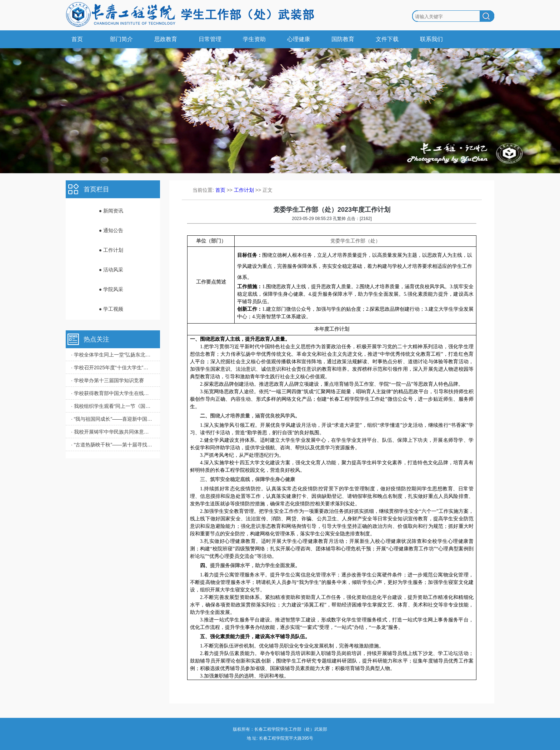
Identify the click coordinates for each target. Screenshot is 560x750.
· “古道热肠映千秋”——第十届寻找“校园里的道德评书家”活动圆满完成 (112, 445)
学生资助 (254, 39)
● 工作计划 (111, 250)
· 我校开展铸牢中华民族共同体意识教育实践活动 (112, 432)
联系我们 (431, 39)
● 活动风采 (111, 270)
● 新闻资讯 (111, 211)
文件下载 (387, 39)
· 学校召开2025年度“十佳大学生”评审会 (112, 367)
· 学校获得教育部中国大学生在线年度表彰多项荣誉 (112, 393)
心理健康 (299, 39)
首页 (77, 39)
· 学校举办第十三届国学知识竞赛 (107, 380)
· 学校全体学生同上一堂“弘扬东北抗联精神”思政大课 (112, 355)
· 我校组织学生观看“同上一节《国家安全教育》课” (112, 406)
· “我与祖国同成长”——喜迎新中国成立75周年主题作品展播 (112, 419)
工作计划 (244, 190)
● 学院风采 (111, 289)
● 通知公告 (111, 230)
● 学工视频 (111, 309)
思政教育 (166, 39)
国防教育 (343, 39)
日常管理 (210, 39)
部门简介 (121, 39)
